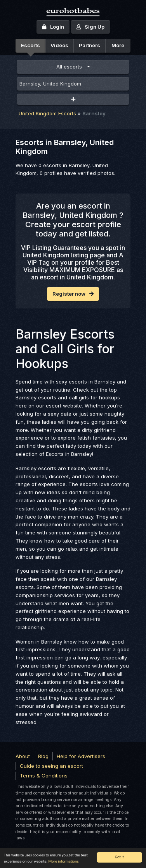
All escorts (69, 67)
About (23, 756)
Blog (43, 756)
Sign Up (90, 27)
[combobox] (73, 84)
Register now (73, 294)
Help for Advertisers (81, 756)
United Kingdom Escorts (47, 113)
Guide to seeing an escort (51, 766)
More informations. (64, 861)
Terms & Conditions (44, 776)
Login (53, 27)
